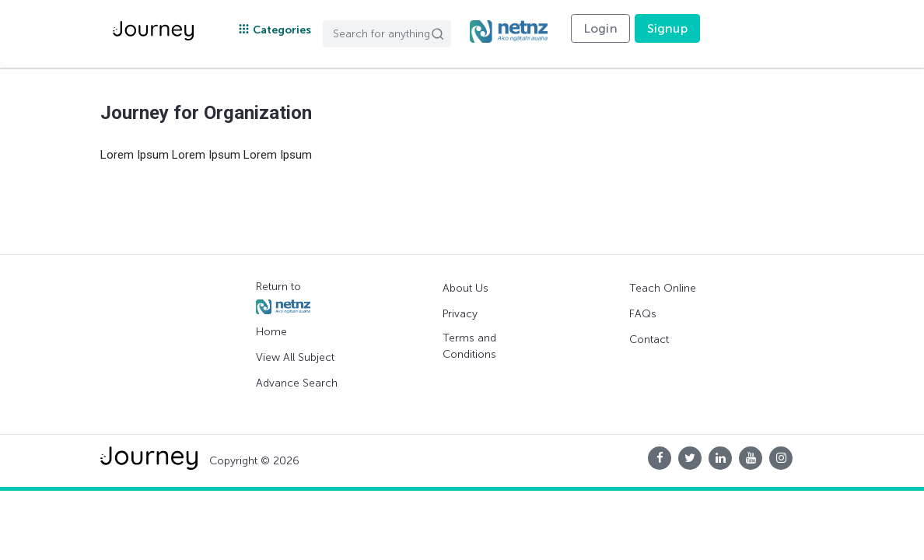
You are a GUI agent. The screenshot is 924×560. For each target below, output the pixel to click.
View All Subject (295, 357)
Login (600, 28)
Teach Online (663, 288)
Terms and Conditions (469, 346)
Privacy (460, 314)
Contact (649, 339)
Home (271, 332)
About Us (465, 288)
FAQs (643, 314)
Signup (667, 28)
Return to (283, 297)
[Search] (387, 34)
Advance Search (297, 383)
